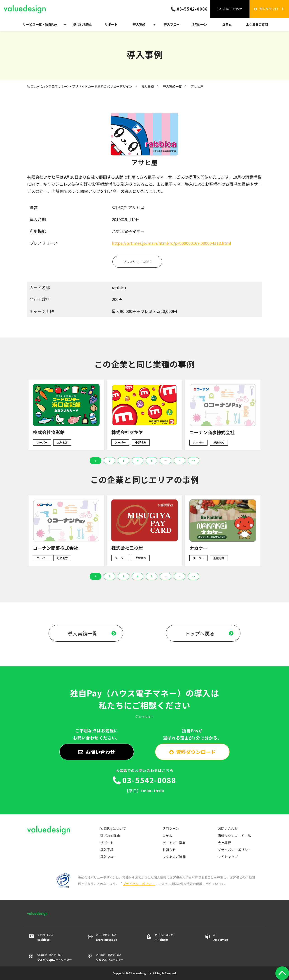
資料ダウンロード (272, 9)
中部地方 (141, 442)
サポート (111, 24)
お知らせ (169, 850)
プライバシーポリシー (235, 850)
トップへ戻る (200, 633)
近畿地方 (219, 443)
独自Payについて (113, 828)
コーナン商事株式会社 (212, 432)
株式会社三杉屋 (127, 548)
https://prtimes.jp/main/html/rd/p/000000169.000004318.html (171, 243)
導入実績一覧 (172, 86)
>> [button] (193, 461)
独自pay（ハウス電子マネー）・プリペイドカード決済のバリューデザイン (80, 86)
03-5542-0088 (192, 9)
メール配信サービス (116, 937)
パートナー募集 (174, 843)
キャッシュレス (57, 937)
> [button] (180, 461)
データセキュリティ (174, 937)
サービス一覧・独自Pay (40, 24)
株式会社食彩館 (49, 432)
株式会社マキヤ (127, 432)
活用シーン (199, 24)
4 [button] (138, 461)
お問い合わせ (233, 9)
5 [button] (151, 461)
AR (233, 937)
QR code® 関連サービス (57, 957)
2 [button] (110, 461)
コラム (227, 24)
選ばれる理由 (83, 24)
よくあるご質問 (257, 24)
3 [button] (124, 461)
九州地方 (62, 442)
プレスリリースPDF (137, 262)
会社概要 (225, 843)
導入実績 (139, 24)
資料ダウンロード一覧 (235, 836)
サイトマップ (228, 857)
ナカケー (198, 548)
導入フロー (172, 24)
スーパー (42, 442)
